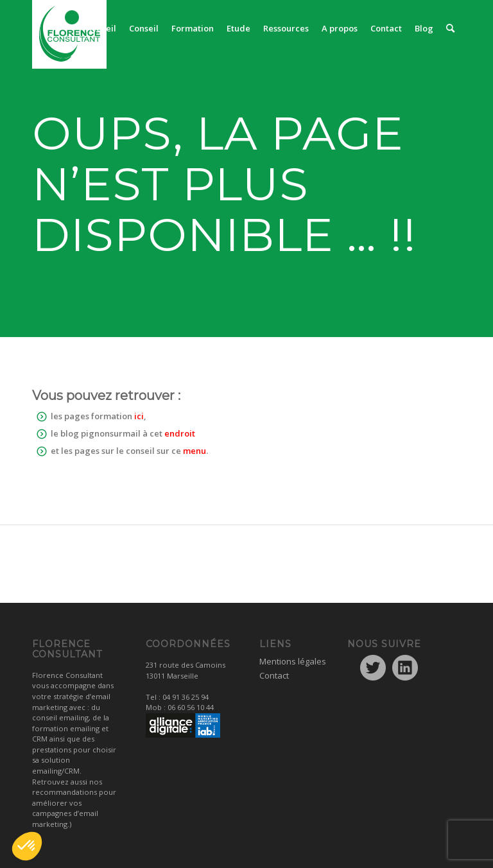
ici (139, 416)
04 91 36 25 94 (186, 697)
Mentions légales (293, 661)
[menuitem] (101, 28)
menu (195, 451)
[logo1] (69, 34)
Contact (274, 675)
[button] (27, 846)
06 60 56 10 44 (191, 707)
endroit (180, 433)
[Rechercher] (450, 28)
